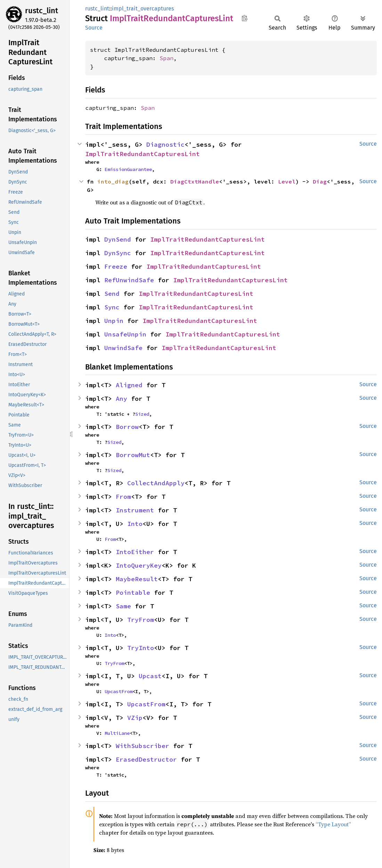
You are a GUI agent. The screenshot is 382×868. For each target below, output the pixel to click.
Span (166, 58)
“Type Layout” (333, 824)
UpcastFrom (119, 691)
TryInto (141, 648)
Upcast (150, 676)
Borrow (127, 427)
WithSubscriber (143, 746)
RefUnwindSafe (129, 280)
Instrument (135, 510)
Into (135, 524)
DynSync (118, 253)
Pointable (133, 593)
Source (94, 28)
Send (112, 294)
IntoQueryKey (139, 565)
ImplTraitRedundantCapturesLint (143, 154)
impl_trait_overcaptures (143, 9)
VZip (135, 718)
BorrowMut (133, 455)
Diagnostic (165, 144)
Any (121, 399)
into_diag (113, 181)
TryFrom (141, 620)
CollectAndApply (156, 483)
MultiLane (117, 733)
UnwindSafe (123, 348)
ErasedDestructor (146, 759)
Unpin (114, 321)
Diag (320, 181)
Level (287, 181)
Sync (112, 307)
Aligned (129, 385)
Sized (142, 414)
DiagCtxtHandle (195, 181)
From (123, 497)
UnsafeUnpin (125, 334)
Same (123, 606)
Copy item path (245, 18)
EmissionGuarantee (128, 169)
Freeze (116, 266)
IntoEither (135, 552)
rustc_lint (42, 11)
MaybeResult (137, 579)
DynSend (118, 239)
